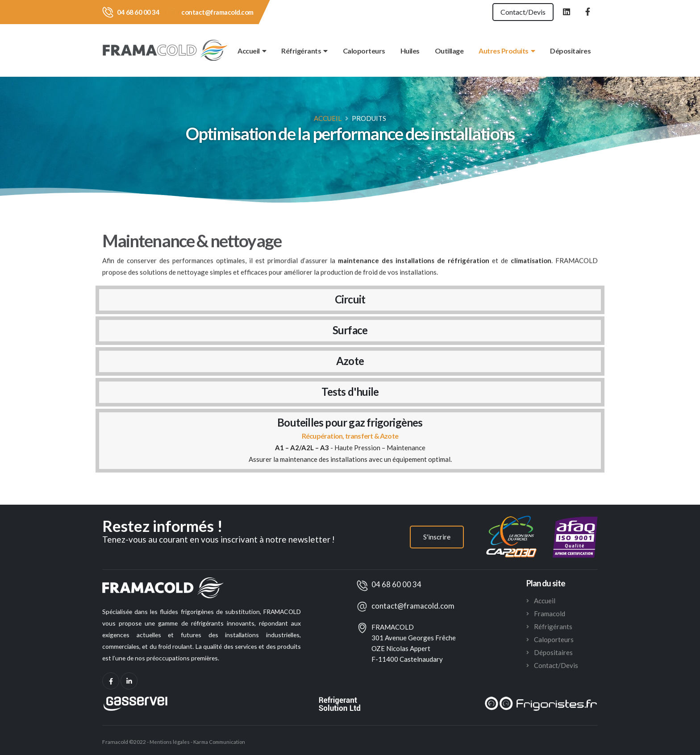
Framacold (550, 614)
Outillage (449, 51)
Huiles (410, 51)
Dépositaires (570, 51)
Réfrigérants (304, 51)
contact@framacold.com (217, 12)
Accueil (252, 51)
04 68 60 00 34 (138, 12)
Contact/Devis (519, 12)
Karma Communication (222, 742)
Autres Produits (507, 51)
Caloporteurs (364, 51)
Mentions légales (170, 742)
